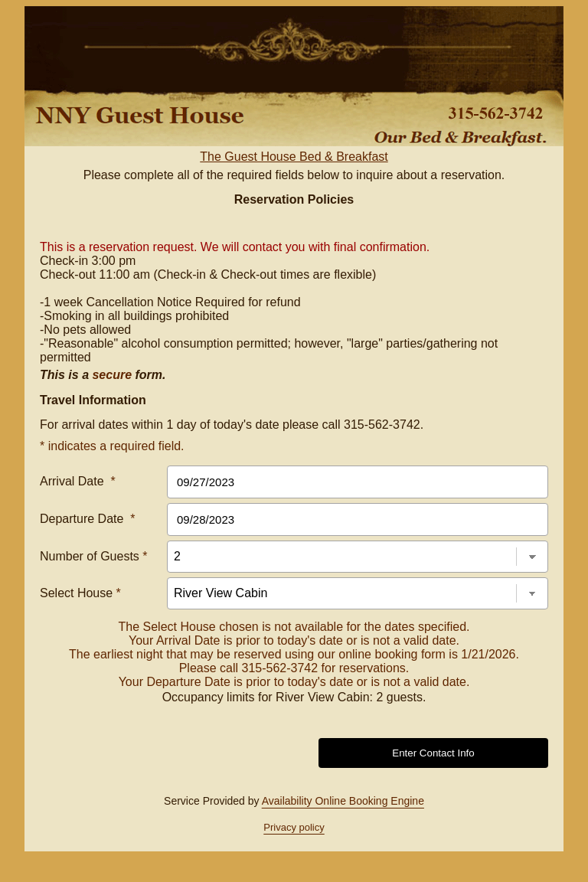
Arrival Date (78, 481)
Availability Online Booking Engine (343, 801)
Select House (80, 593)
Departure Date (88, 519)
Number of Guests (94, 556)
